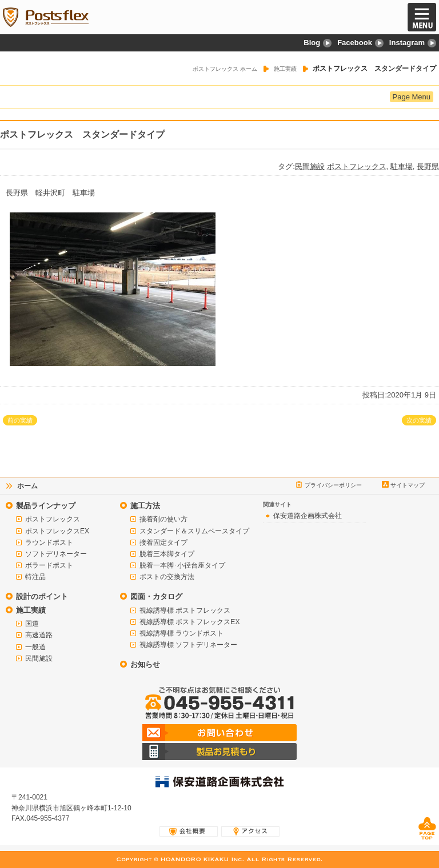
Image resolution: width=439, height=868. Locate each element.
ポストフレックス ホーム (225, 69)
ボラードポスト (49, 565)
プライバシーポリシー (333, 485)
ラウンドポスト (49, 542)
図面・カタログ (156, 596)
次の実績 (419, 420)
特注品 (35, 577)
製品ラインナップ (46, 506)
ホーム (27, 486)
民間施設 (310, 166)
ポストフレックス (357, 166)
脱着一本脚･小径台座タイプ (182, 565)
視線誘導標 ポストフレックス (185, 610)
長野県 (428, 166)
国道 (32, 624)
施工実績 (285, 69)
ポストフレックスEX (57, 531)
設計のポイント (42, 596)
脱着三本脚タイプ (167, 554)
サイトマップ (408, 485)
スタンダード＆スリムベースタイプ (194, 531)
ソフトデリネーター (56, 554)
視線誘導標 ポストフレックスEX (189, 622)
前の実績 (20, 420)
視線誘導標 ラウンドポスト (181, 633)
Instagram (413, 43)
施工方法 (145, 506)
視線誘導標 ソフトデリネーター (188, 645)
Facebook (360, 43)
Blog (318, 43)
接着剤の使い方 (163, 519)
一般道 (35, 647)
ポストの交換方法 (167, 577)
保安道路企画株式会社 (308, 516)
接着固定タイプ (163, 542)
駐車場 (402, 166)
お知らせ (145, 664)
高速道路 (39, 635)
